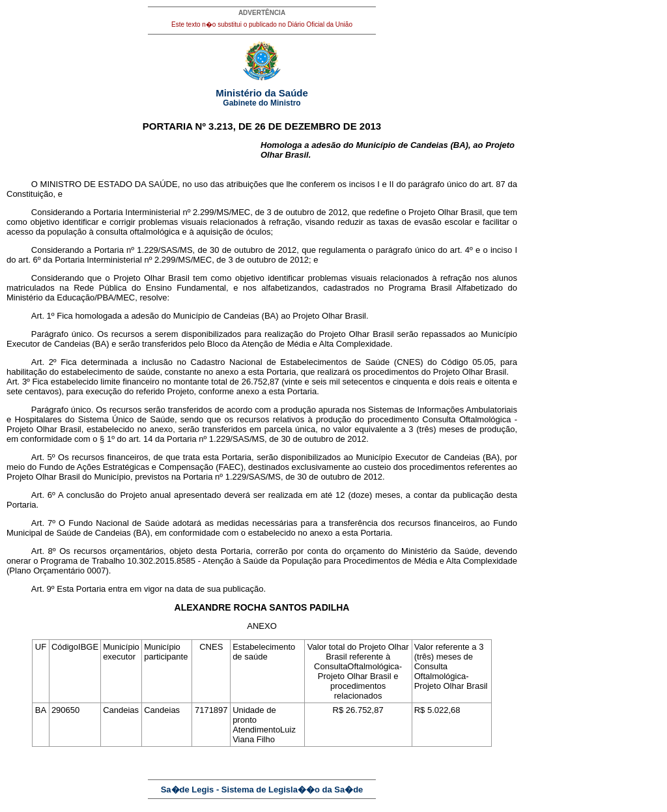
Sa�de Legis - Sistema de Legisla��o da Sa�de (262, 790)
